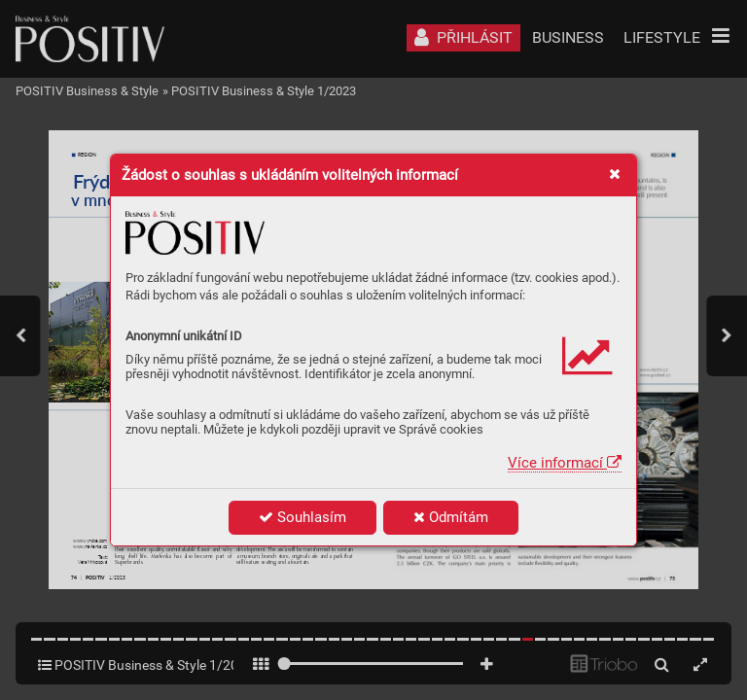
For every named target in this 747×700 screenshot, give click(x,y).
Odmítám (451, 517)
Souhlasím (302, 517)
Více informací (565, 463)
